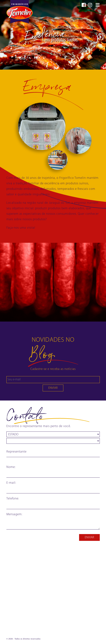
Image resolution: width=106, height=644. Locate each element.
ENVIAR (53, 388)
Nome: (11, 467)
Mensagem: (14, 514)
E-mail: (11, 483)
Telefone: (13, 499)
